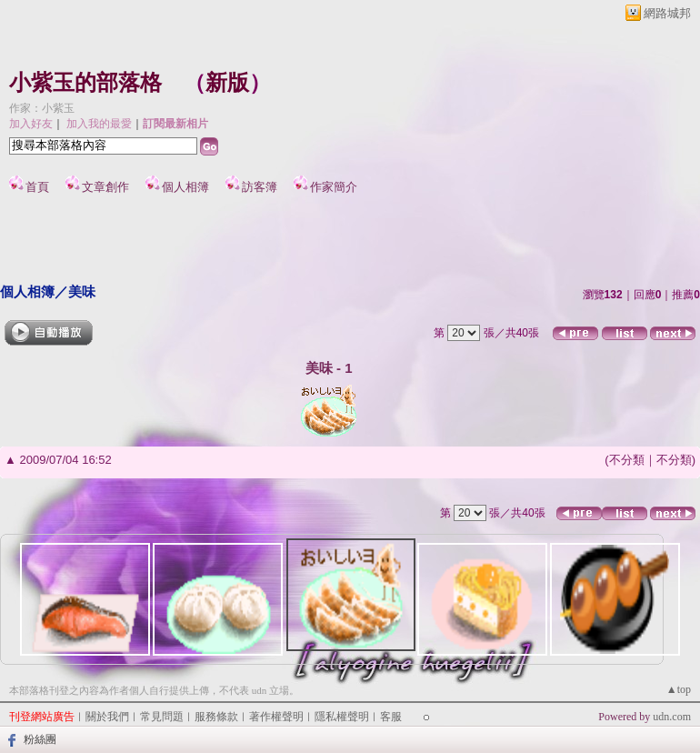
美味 (82, 291)
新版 (227, 83)
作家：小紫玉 (42, 108)
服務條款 (216, 717)
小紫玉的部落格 (85, 83)
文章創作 (105, 187)
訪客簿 (260, 187)
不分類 (627, 460)
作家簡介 (334, 187)
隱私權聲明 (342, 717)
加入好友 (31, 124)
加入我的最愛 (99, 124)
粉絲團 (40, 739)
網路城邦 (667, 13)
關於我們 (107, 717)
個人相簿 (185, 187)
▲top (679, 689)
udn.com (672, 717)
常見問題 (162, 717)
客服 (391, 717)
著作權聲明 (276, 717)
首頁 (37, 187)
